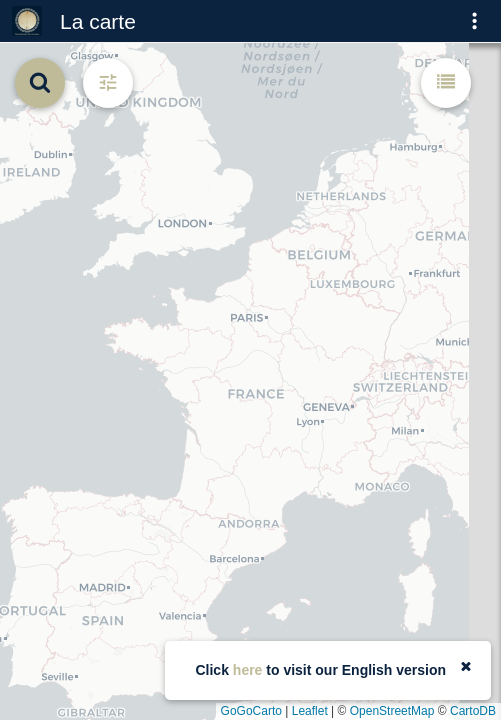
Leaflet (310, 711)
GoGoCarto (251, 711)
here (248, 670)
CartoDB (473, 711)
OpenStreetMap (392, 711)
